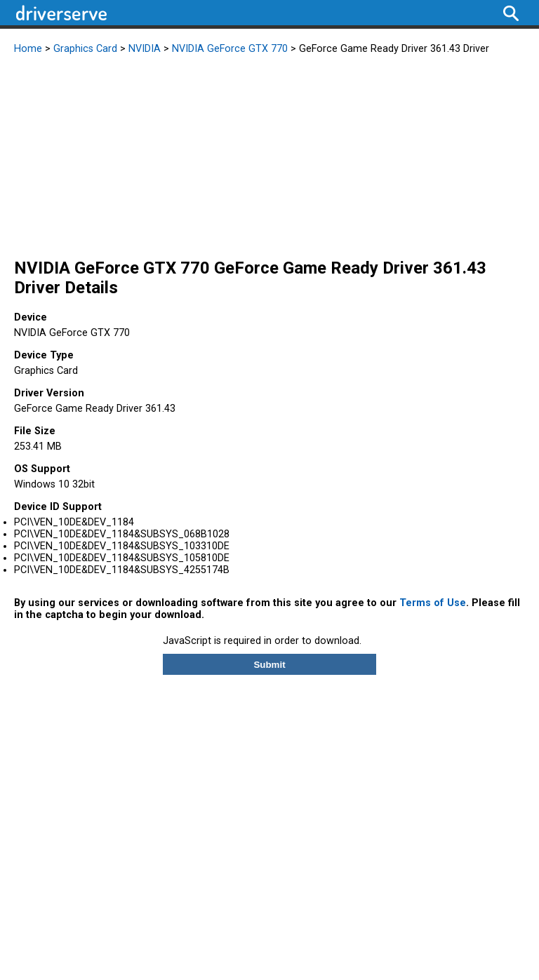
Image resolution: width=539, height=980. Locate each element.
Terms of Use (433, 603)
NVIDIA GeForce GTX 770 (230, 49)
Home (28, 49)
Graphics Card (85, 49)
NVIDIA (145, 49)
